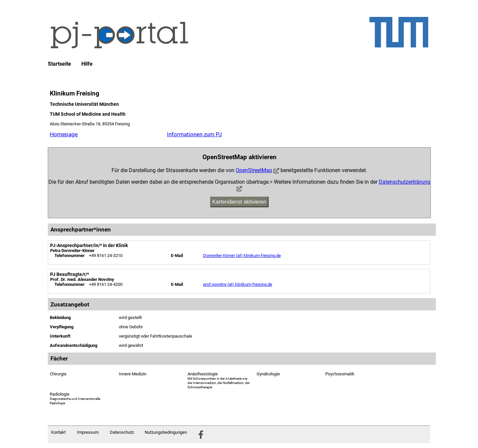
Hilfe (87, 64)
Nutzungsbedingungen (166, 432)
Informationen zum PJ (194, 134)
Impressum (88, 432)
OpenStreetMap (254, 170)
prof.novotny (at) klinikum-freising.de (238, 284)
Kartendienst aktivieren (239, 202)
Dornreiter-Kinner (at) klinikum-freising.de (242, 256)
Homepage (64, 134)
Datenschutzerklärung (404, 182)
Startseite (59, 64)
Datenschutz (122, 432)
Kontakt (58, 432)
